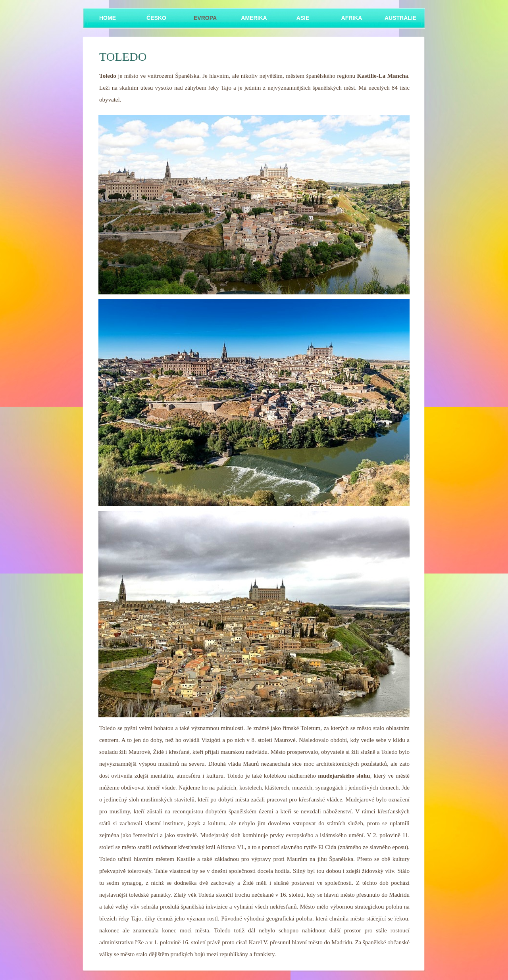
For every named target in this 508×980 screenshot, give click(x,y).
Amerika (254, 18)
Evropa (205, 18)
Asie (303, 18)
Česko (156, 18)
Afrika (352, 18)
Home (108, 18)
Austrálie (400, 18)
